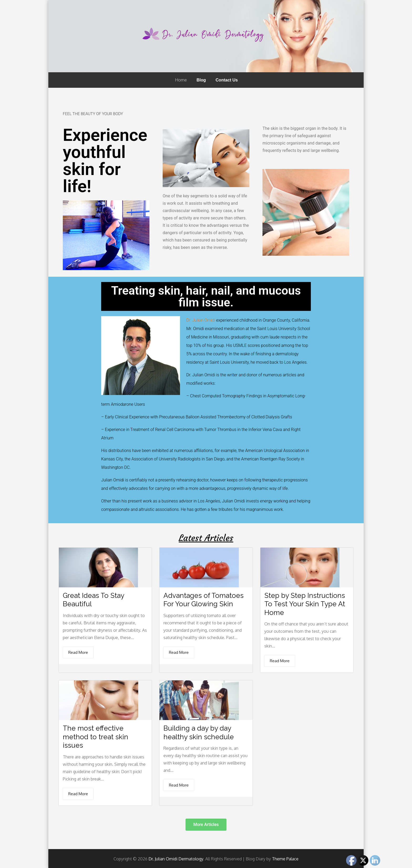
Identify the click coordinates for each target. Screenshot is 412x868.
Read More (78, 652)
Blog (201, 80)
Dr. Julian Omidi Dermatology (176, 858)
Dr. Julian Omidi (201, 320)
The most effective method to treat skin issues (96, 736)
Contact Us (227, 80)
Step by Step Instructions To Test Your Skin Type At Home (305, 604)
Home (181, 80)
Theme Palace (285, 858)
